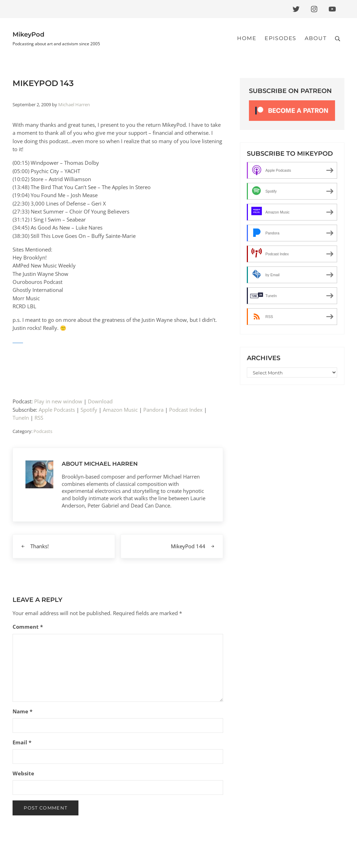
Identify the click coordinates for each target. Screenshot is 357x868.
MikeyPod (28, 34)
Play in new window (58, 401)
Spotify (89, 410)
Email (22, 742)
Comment (28, 627)
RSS (39, 418)
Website (23, 773)
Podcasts (43, 431)
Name (22, 711)
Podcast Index (186, 410)
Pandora (153, 410)
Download (100, 401)
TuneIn (21, 418)
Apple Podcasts (57, 410)
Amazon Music (120, 410)
